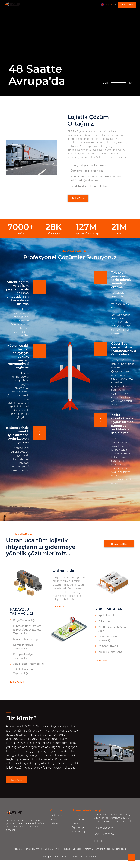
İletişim (54, 824)
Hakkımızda (56, 816)
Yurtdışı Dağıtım (80, 832)
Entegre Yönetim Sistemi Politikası (91, 850)
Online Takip (127, 5)
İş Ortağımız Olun (118, 545)
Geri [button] (106, 79)
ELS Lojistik (69, 858)
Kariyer (54, 820)
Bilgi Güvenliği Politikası (58, 850)
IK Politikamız (119, 850)
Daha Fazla (79, 198)
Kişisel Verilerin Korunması (28, 850)
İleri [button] (132, 79)
